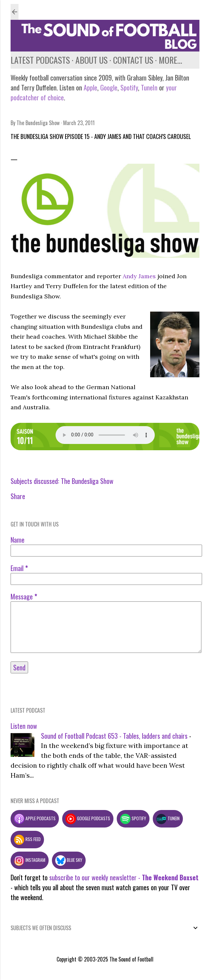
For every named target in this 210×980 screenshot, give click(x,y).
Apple (90, 87)
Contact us (133, 60)
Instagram (30, 860)
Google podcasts (88, 818)
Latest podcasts (40, 60)
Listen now (24, 726)
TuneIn (149, 87)
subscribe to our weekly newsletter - (124, 877)
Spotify (129, 87)
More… (170, 60)
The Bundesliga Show (87, 481)
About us (91, 60)
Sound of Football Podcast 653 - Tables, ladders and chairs (114, 736)
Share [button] (18, 496)
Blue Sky (69, 860)
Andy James (139, 276)
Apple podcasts (35, 818)
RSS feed (27, 839)
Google (108, 87)
